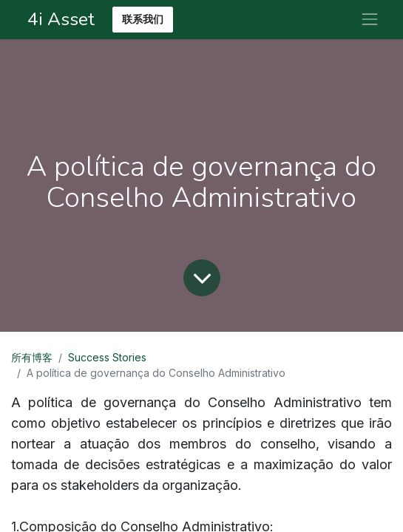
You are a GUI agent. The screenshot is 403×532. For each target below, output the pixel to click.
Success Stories (107, 357)
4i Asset (59, 19)
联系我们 (143, 20)
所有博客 (32, 357)
